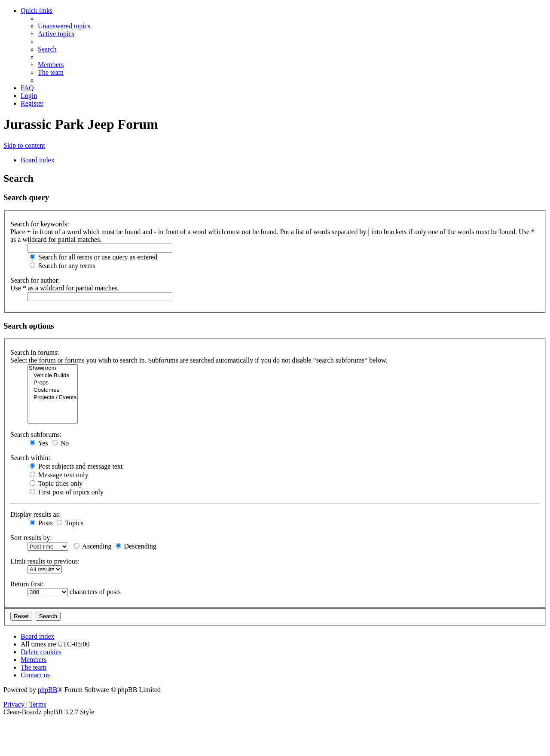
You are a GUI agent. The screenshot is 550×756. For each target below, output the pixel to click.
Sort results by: (31, 538)
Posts (41, 523)
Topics (70, 523)
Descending (136, 546)
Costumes (53, 390)
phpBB (47, 690)
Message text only (59, 475)
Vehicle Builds (53, 376)
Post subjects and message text (76, 466)
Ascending (93, 546)
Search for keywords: (40, 224)
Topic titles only (56, 483)
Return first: (27, 584)
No (61, 443)
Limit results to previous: (45, 561)
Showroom (53, 368)
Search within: (30, 458)
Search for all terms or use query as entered (93, 257)
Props (53, 383)
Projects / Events (53, 398)
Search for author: (35, 280)
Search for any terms (63, 266)
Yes (39, 443)
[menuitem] (64, 26)
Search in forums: (35, 352)
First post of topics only (67, 492)
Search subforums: (36, 434)
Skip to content (24, 145)
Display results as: (35, 514)
